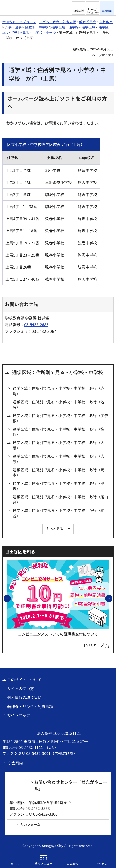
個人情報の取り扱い (24, 697)
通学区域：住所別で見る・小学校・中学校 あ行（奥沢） (58, 486)
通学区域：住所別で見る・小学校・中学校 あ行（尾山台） (60, 499)
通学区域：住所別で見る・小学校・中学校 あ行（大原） (58, 459)
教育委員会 (88, 22)
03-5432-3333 (38, 808)
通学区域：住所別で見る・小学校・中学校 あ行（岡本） (58, 472)
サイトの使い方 (21, 688)
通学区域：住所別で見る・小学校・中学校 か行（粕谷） (58, 513)
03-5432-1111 (31, 747)
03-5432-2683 (36, 324)
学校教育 (106, 22)
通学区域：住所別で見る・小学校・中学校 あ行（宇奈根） (60, 418)
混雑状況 (73, 864)
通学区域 (89, 27)
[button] (78, 8)
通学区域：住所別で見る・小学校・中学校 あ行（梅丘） (58, 432)
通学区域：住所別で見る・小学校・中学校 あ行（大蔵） (58, 445)
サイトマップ (19, 715)
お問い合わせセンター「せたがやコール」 (71, 785)
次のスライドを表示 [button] (112, 598)
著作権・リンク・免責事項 (30, 706)
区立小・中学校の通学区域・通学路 (52, 27)
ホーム (15, 864)
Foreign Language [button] (93, 10)
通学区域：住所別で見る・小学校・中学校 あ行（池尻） (58, 404)
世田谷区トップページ (19, 22)
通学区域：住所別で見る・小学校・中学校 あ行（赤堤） (58, 391)
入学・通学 (13, 27)
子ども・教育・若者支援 (58, 22)
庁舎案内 (15, 763)
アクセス (102, 864)
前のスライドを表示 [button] (11, 598)
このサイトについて (24, 680)
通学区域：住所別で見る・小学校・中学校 (58, 372)
